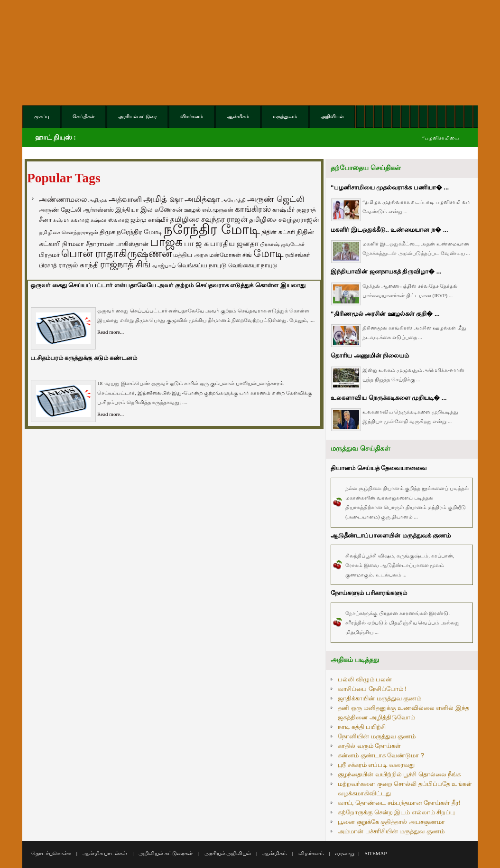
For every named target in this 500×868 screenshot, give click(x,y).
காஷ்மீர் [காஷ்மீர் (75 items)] (284, 210)
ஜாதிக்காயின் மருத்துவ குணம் (380, 698)
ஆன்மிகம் (275, 853)
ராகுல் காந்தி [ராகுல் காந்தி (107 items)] (79, 265)
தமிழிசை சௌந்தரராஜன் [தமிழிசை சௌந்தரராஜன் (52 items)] (69, 232)
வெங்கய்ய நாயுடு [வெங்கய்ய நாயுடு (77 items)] (202, 265)
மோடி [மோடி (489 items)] (269, 253)
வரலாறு (345, 853)
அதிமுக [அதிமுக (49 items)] (98, 200)
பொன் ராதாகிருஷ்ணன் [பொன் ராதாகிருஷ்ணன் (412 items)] (116, 254)
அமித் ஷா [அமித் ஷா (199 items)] (163, 199)
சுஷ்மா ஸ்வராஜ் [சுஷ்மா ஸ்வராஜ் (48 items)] (110, 220)
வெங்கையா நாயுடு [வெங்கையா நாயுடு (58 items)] (253, 265)
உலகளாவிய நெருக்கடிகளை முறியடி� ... (389, 398)
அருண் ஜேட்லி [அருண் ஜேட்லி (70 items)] (60, 210)
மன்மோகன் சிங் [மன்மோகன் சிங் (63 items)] (231, 255)
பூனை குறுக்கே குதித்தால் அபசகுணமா (391, 822)
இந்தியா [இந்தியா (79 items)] (127, 210)
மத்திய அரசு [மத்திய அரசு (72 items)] (190, 255)
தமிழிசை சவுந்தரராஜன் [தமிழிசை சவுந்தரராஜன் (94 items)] (284, 219)
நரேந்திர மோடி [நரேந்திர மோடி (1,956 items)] (212, 229)
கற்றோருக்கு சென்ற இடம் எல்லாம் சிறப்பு (396, 812)
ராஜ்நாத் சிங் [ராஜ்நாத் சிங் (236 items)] (125, 264)
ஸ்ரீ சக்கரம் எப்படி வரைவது (376, 765)
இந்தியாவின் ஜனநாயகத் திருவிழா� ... (386, 271)
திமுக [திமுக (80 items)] (107, 232)
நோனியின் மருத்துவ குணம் (377, 736)
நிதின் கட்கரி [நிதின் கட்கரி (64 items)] (278, 232)
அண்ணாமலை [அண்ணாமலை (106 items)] (63, 199)
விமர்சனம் (311, 853)
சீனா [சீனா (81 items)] (45, 220)
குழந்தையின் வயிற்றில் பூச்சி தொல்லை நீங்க (399, 774)
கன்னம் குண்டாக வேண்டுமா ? (381, 755)
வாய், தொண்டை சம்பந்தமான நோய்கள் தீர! (399, 803)
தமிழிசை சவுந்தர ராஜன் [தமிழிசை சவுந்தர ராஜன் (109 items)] (209, 219)
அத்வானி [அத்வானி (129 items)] (125, 199)
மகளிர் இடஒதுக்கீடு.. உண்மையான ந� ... (389, 230)
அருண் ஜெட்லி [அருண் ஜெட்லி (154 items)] (276, 199)
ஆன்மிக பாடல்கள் (105, 853)
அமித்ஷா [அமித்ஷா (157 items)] (202, 199)
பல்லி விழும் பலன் (365, 679)
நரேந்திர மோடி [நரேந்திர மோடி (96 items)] (139, 232)
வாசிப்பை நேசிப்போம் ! (372, 689)
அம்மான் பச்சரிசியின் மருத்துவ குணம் (391, 831)
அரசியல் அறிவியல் (228, 853)
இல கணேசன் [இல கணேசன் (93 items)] (162, 209)
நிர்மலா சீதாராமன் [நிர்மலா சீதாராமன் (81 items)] (88, 244)
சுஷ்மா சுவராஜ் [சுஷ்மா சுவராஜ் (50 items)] (71, 220)
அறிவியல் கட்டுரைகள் (166, 853)
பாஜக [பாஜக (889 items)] (166, 242)
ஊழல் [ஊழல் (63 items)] (192, 210)
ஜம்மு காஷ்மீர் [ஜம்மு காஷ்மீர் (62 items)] (149, 220)
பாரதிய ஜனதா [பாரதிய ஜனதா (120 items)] (234, 243)
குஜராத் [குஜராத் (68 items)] (306, 210)
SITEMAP (375, 853)
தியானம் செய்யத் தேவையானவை (379, 468)
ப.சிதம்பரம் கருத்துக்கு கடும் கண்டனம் (84, 358)
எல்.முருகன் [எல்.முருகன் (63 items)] (218, 210)
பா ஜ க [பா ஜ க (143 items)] (196, 243)
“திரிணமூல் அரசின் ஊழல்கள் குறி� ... (385, 314)
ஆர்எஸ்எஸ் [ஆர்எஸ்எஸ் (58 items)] (98, 210)
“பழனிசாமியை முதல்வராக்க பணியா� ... (390, 187)
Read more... (111, 332)
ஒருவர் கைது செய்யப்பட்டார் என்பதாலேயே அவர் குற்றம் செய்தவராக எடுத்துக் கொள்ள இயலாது (168, 285)
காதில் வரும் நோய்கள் (369, 746)
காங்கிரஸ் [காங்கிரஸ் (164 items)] (253, 209)
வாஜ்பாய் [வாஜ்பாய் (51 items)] (164, 265)
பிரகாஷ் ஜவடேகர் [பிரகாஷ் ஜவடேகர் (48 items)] (282, 244)
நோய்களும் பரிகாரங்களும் (369, 593)
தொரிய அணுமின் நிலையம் (370, 355)
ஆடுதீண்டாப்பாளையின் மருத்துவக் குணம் (391, 535)
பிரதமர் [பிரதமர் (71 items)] (49, 255)
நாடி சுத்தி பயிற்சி (362, 727)
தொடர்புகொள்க (51, 853)
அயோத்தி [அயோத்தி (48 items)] (234, 200)
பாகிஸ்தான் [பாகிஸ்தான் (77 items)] (132, 244)
